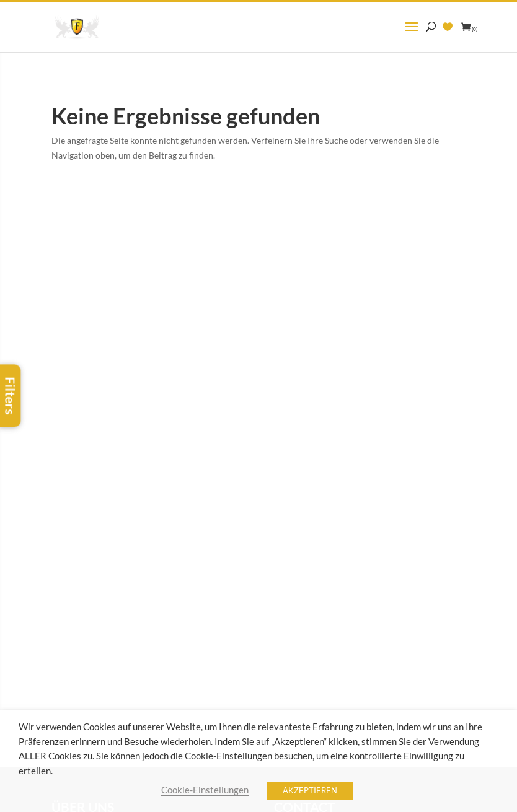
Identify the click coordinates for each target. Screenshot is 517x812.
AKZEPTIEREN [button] (310, 790)
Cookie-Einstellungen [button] (205, 790)
